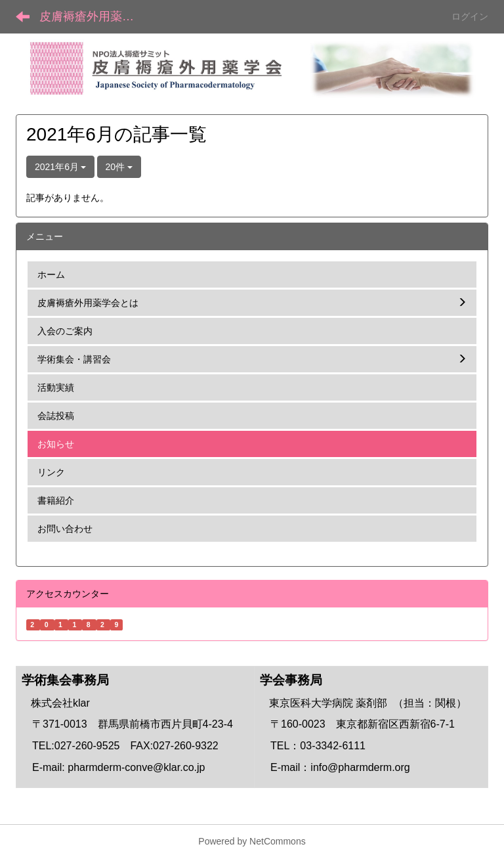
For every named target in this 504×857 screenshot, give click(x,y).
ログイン (470, 16)
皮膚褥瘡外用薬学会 (93, 16)
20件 (119, 167)
